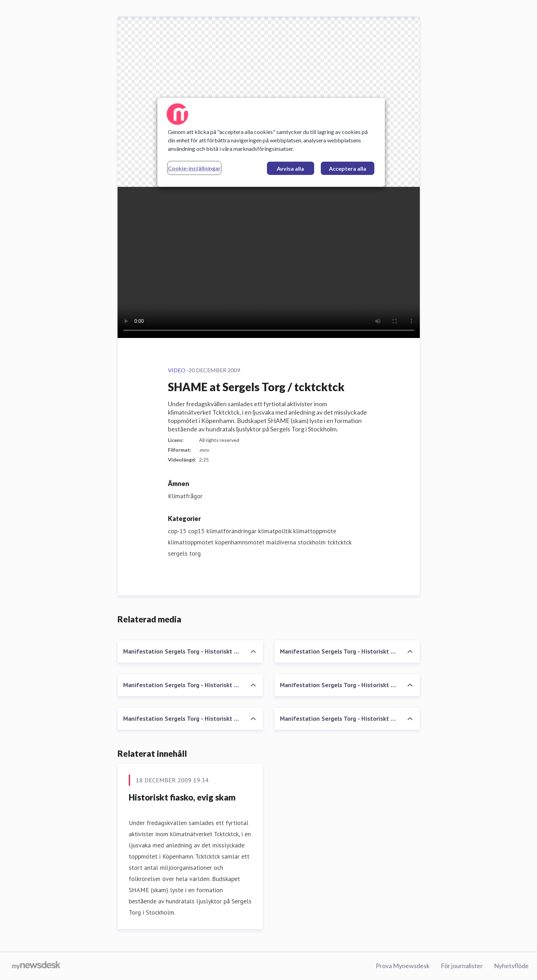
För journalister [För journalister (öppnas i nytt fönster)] (462, 966)
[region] (271, 142)
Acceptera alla (348, 168)
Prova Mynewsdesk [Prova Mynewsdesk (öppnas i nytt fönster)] (403, 966)
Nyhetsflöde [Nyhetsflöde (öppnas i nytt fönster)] (511, 966)
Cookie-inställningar (194, 168)
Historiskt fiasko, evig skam (182, 797)
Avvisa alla (290, 168)
